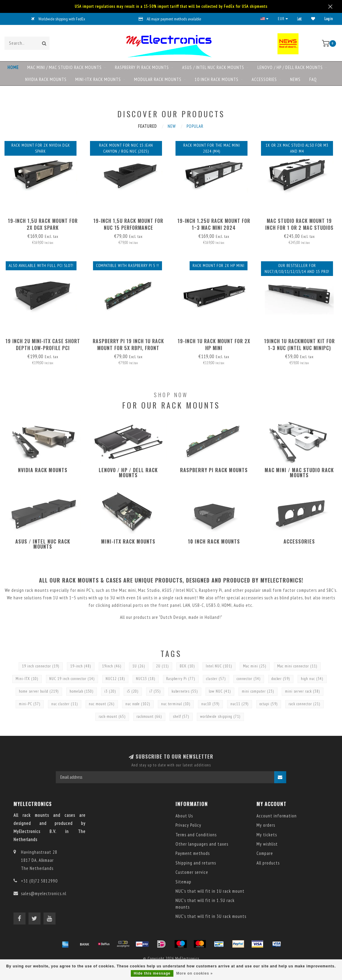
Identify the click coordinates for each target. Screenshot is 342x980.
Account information (277, 816)
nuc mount (102, 704)
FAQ (313, 79)
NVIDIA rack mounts (46, 79)
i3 (110, 691)
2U (162, 666)
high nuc (312, 679)
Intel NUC (219, 666)
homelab (82, 691)
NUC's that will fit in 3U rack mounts (211, 916)
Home (13, 67)
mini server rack (303, 691)
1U (139, 666)
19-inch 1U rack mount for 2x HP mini (214, 345)
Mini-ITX (27, 679)
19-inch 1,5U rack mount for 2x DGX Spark (43, 224)
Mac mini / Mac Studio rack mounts (64, 67)
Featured (147, 126)
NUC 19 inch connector (72, 679)
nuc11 (240, 704)
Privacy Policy (188, 825)
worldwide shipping (220, 716)
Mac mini (255, 666)
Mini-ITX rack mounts (98, 79)
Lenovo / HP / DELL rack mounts (290, 67)
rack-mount (112, 716)
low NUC (220, 691)
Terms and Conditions (196, 835)
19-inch (81, 666)
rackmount (149, 716)
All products (268, 863)
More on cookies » (195, 973)
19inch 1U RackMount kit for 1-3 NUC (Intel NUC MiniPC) (299, 345)
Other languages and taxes (202, 844)
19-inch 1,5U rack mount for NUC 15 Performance (128, 224)
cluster (216, 679)
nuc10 (210, 704)
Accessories (264, 79)
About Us (184, 816)
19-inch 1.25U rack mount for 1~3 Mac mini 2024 (214, 224)
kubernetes (185, 691)
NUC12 (115, 679)
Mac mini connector (297, 666)
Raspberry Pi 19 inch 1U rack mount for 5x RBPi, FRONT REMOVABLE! (128, 348)
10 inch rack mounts (217, 79)
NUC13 (146, 679)
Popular (195, 126)
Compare (265, 853)
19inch (112, 666)
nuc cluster (65, 704)
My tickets (267, 835)
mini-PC (30, 704)
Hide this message (152, 973)
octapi (269, 704)
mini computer (258, 691)
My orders (266, 825)
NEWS (295, 79)
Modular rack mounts (158, 79)
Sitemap (183, 882)
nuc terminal (176, 704)
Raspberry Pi (181, 679)
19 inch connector (41, 666)
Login (329, 19)
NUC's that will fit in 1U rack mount (210, 891)
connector (249, 679)
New (172, 126)
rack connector (304, 704)
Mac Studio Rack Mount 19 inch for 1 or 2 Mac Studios (299, 224)
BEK (187, 666)
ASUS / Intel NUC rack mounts (213, 67)
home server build (39, 691)
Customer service (192, 872)
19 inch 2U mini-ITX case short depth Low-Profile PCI (43, 345)
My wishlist (267, 844)
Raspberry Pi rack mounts (142, 67)
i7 (155, 691)
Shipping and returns (196, 863)
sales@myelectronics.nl (44, 893)
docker (281, 679)
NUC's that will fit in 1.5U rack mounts (205, 904)
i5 (133, 691)
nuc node (138, 704)
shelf (181, 716)
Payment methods (193, 853)
